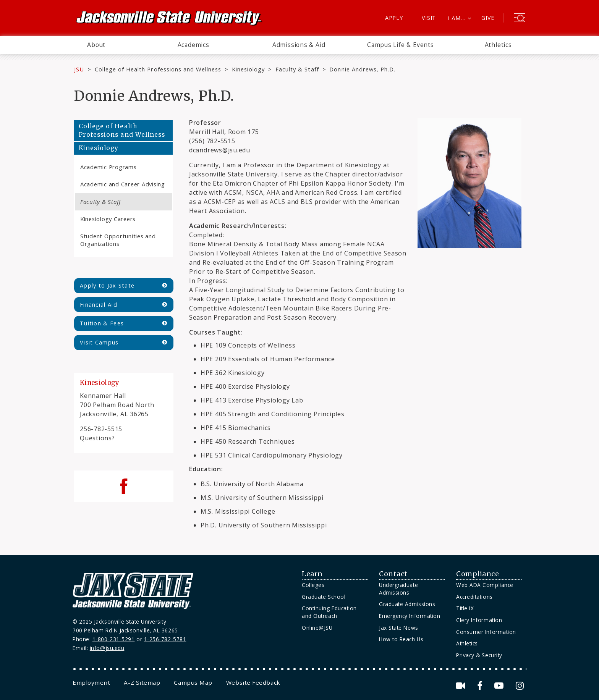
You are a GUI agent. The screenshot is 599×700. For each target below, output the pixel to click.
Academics (193, 45)
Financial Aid (99, 305)
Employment (91, 682)
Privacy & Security (479, 655)
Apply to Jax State (107, 285)
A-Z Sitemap (142, 682)
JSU (79, 69)
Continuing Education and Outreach (329, 612)
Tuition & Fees (102, 323)
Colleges (313, 585)
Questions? (97, 438)
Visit (429, 18)
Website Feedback (253, 682)
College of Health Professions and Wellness (158, 69)
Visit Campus (99, 342)
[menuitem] (96, 45)
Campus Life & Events (401, 45)
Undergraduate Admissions (398, 589)
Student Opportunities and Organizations (118, 240)
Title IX (465, 608)
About (96, 45)
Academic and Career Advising (123, 184)
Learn (312, 574)
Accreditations (474, 597)
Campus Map (193, 682)
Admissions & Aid (299, 45)
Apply (394, 18)
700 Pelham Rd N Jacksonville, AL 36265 (125, 630)
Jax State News (399, 628)
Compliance (478, 574)
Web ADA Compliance (485, 585)
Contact (393, 574)
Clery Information (479, 620)
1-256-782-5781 (165, 639)
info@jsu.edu (107, 648)
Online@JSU (317, 628)
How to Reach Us (401, 639)
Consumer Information (486, 632)
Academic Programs (108, 167)
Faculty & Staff (297, 69)
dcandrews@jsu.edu (220, 150)
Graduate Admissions (407, 604)
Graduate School (324, 597)
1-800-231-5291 (114, 639)
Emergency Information (410, 616)
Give (488, 18)
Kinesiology (248, 69)
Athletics (498, 45)
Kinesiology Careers (108, 219)
